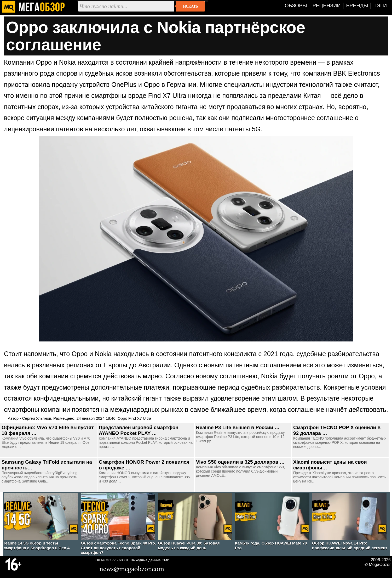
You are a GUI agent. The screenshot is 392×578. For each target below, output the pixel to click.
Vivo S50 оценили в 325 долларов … (240, 462)
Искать (190, 6)
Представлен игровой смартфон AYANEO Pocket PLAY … (139, 430)
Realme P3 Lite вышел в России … (238, 427)
